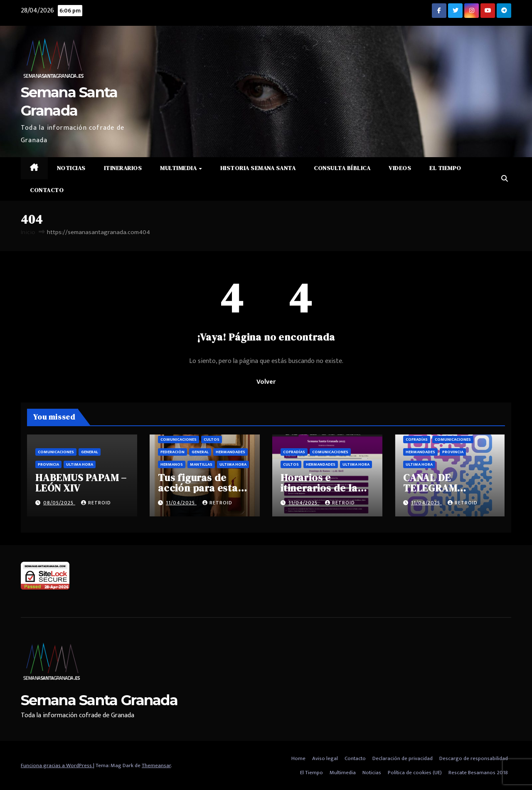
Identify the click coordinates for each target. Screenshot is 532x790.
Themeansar (156, 765)
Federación (172, 452)
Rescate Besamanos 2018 (478, 773)
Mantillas (201, 464)
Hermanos (172, 464)
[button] (505, 179)
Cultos (212, 439)
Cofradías (294, 452)
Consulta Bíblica (342, 168)
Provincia (48, 464)
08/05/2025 (59, 503)
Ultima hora (80, 464)
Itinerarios (123, 168)
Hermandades (230, 452)
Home (298, 758)
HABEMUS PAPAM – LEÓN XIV (81, 483)
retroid (96, 503)
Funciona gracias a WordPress (57, 765)
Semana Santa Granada (99, 700)
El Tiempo (445, 168)
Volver (266, 382)
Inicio (28, 232)
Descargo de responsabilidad (474, 758)
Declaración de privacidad (403, 758)
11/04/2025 (181, 503)
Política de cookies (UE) (415, 773)
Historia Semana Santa (258, 168)
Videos (400, 168)
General (90, 452)
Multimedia (179, 168)
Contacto (47, 190)
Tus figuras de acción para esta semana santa (198, 488)
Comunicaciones (56, 452)
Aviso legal (325, 758)
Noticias (71, 168)
